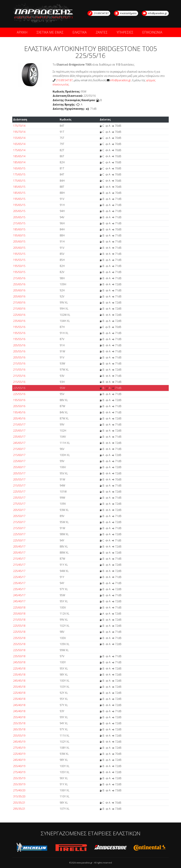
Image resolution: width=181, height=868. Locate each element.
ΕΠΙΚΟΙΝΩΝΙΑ (152, 32)
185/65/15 (19, 187)
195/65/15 (19, 199)
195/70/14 (19, 132)
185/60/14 (19, 162)
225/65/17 (19, 431)
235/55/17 (19, 498)
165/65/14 (19, 144)
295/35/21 (19, 809)
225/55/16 (19, 388)
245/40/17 (19, 601)
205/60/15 (19, 241)
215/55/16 (19, 363)
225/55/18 (19, 626)
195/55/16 (19, 327)
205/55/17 (19, 473)
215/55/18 (19, 620)
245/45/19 (19, 742)
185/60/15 (19, 229)
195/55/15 (19, 254)
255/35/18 (19, 723)
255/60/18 (19, 614)
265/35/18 (19, 729)
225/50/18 (19, 650)
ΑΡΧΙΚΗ (22, 32)
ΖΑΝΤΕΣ (102, 32)
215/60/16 (19, 302)
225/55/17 (19, 492)
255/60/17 (19, 467)
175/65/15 (19, 174)
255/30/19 (19, 784)
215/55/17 (19, 485)
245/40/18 (19, 705)
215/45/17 (19, 559)
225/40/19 (19, 754)
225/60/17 (19, 461)
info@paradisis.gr (155, 13)
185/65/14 (19, 156)
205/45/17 (19, 546)
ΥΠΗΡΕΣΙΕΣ (125, 32)
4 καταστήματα (125, 13)
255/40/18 (19, 717)
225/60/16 (19, 315)
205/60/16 (19, 290)
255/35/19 (19, 778)
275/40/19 (19, 772)
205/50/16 (19, 406)
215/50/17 (19, 522)
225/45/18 (19, 668)
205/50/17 (19, 510)
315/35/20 (19, 796)
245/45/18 (19, 681)
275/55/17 (19, 504)
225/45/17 (19, 571)
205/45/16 (19, 418)
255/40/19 (19, 766)
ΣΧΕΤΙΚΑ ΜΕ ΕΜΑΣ (50, 32)
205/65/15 (19, 211)
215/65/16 (19, 278)
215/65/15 (19, 223)
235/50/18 (19, 656)
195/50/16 (19, 400)
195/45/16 (19, 412)
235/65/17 (19, 437)
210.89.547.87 (98, 13)
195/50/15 (19, 266)
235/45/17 (19, 583)
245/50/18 (19, 662)
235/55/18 (19, 638)
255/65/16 (19, 284)
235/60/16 (19, 321)
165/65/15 (19, 168)
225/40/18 (19, 693)
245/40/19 (19, 760)
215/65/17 (19, 424)
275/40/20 (19, 790)
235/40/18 (19, 699)
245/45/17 (19, 595)
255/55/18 (19, 644)
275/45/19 (19, 748)
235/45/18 (19, 675)
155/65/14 (19, 138)
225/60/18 (19, 607)
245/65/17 (19, 443)
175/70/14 (19, 126)
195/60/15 (19, 235)
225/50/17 (19, 534)
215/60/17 (19, 449)
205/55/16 (19, 345)
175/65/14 (19, 150)
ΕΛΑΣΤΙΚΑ (80, 32)
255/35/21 (19, 803)
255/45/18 (19, 687)
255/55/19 (19, 736)
